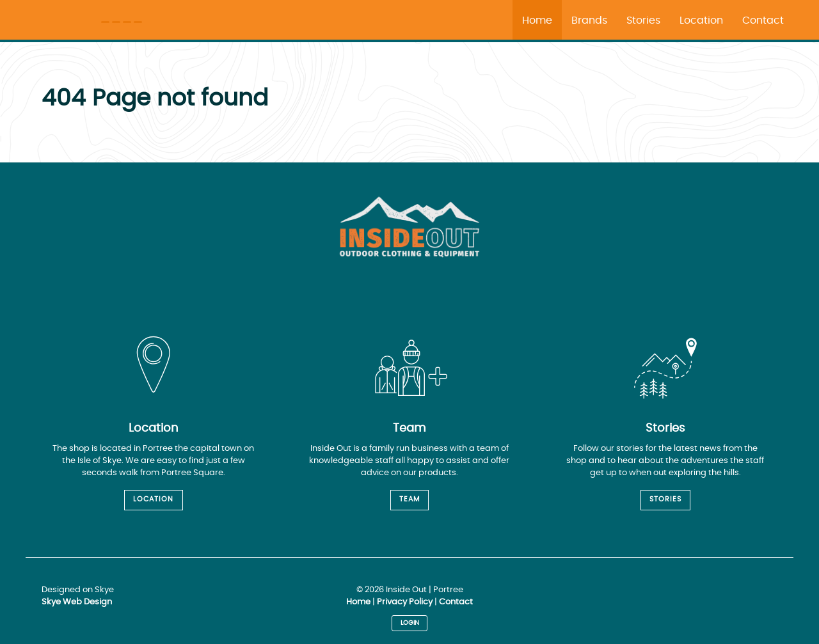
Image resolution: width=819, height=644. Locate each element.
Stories (665, 499)
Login (410, 623)
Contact (456, 602)
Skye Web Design (77, 602)
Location (153, 499)
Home (358, 602)
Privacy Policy (405, 602)
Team (409, 499)
